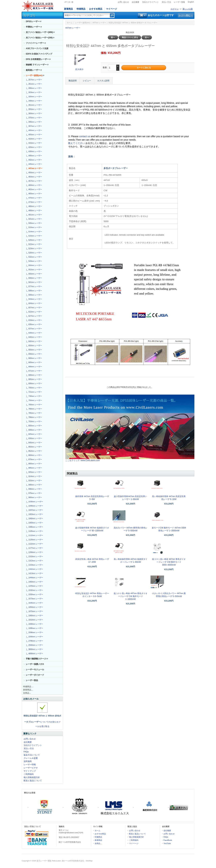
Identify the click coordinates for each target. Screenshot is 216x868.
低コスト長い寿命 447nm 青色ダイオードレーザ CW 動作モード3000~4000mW (169, 562)
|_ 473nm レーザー (34, 202)
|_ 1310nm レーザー (34, 556)
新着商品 (69, 9)
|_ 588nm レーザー (34, 291)
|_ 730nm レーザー (34, 396)
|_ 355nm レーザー (34, 109)
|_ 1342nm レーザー (34, 569)
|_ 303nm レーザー (34, 92)
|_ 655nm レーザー (34, 350)
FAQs (26, 752)
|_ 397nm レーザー (34, 126)
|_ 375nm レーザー (34, 118)
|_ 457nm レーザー (34, 181)
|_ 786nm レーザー (34, 417)
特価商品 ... (28, 687)
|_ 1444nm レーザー (34, 578)
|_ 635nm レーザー (34, 324)
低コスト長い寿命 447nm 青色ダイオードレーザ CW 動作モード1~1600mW (131, 596)
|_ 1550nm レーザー (34, 594)
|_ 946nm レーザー (34, 489)
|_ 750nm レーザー (34, 400)
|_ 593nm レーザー (34, 299)
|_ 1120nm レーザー (34, 540)
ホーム (70, 23)
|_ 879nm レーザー (34, 459)
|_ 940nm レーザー (34, 485)
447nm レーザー (99, 23)
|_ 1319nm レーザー (34, 565)
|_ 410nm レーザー (34, 139)
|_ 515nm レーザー (34, 236)
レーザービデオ (31, 768)
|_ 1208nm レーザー (34, 552)
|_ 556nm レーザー (34, 278)
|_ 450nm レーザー (34, 172)
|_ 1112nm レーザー (34, 535)
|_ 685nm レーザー (34, 379)
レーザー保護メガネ (35, 664)
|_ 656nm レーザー (34, 354)
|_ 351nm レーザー (34, 105)
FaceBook (168, 840)
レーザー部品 (32, 680)
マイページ (111, 9)
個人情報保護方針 (32, 777)
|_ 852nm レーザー (34, 451)
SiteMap (89, 861)
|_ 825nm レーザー (34, 434)
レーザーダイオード (35, 675)
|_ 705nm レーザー (34, 388)
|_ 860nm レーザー (34, 455)
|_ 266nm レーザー (34, 88)
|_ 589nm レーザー (34, 295)
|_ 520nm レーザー (34, 240)
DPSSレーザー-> (34, 21)
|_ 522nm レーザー (34, 244)
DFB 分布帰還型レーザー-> (38, 59)
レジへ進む (185, 15)
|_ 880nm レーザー (34, 464)
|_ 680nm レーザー (34, 375)
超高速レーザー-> (34, 70)
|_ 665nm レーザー (34, 362)
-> (35, 75)
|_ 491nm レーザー (34, 215)
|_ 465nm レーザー (34, 194)
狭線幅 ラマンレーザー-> (37, 65)
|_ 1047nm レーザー (34, 510)
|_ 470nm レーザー (34, 198)
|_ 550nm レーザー (34, 265)
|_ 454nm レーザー (34, 177)
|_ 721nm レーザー (34, 392)
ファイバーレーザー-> (36, 43)
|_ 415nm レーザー (34, 143)
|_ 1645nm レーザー (34, 603)
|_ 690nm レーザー (34, 383)
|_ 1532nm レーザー (34, 590)
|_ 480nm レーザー (34, 206)
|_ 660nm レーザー (34, 358)
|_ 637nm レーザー (34, 329)
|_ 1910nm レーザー (34, 620)
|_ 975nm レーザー (34, 493)
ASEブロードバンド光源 (37, 48)
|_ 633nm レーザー (34, 320)
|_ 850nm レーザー (34, 447)
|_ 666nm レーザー (34, 367)
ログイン (175, 9)
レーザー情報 (179, 2)
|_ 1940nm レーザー (34, 624)
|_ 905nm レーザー (34, 472)
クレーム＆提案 (31, 758)
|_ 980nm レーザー (34, 497)
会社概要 (136, 2)
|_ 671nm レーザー (34, 371)
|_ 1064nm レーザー (34, 523)
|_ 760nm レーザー (34, 405)
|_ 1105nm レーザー (34, 531)
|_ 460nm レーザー (34, 185)
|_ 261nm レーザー (34, 84)
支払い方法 (166, 2)
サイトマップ (30, 771)
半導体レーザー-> (34, 27)
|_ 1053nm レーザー (34, 514)
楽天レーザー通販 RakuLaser (49, 861)
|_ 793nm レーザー (34, 421)
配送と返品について (33, 781)
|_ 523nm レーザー (34, 248)
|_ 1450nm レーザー (34, 582)
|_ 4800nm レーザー (34, 653)
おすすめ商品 (96, 9)
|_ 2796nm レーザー (34, 641)
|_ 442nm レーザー (34, 160)
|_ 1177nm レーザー (34, 548)
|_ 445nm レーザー (34, 164)
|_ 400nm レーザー (34, 130)
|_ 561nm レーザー (34, 282)
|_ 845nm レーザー (34, 443)
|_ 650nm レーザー (34, 345)
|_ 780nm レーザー (34, 409)
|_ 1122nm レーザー (34, 544)
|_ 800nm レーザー (34, 426)
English (191, 2)
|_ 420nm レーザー (34, 147)
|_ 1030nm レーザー (34, 502)
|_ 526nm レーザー (34, 253)
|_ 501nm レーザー (34, 219)
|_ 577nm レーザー (34, 286)
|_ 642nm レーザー (34, 341)
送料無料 (28, 761)
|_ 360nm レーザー (34, 113)
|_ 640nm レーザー (34, 337)
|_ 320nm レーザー (34, 97)
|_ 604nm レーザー (34, 303)
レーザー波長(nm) (83, 23)
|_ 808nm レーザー (34, 430)
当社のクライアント (150, 2)
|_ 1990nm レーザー (34, 628)
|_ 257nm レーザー (34, 80)
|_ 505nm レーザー (34, 223)
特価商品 (81, 9)
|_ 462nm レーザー (34, 189)
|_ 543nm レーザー (34, 261)
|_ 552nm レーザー (34, 270)
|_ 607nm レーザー (34, 308)
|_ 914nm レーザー (34, 476)
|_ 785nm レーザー (34, 413)
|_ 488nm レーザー (34, 210)
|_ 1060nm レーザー (34, 518)
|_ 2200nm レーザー (34, 637)
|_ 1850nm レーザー (34, 607)
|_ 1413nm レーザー (34, 573)
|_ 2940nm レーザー (34, 645)
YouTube (167, 843)
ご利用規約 (29, 774)
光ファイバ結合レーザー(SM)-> (40, 38)
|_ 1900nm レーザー (34, 616)
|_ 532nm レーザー (34, 257)
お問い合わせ (123, 2)
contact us (85, 136)
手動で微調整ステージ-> (37, 659)
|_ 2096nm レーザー (34, 632)
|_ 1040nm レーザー (34, 506)
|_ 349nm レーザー (34, 101)
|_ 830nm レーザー (34, 438)
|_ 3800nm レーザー (34, 649)
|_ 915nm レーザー (34, 480)
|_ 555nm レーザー (34, 274)
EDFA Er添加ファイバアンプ (39, 54)
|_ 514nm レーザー (34, 232)
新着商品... (28, 690)
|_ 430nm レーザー (34, 151)
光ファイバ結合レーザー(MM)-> (40, 32)
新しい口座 (188, 9)
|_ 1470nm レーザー (34, 586)
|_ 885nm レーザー (34, 468)
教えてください (76, 143)
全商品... (27, 693)
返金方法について (32, 755)
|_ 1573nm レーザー (34, 599)
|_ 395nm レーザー (34, 122)
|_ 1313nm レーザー (34, 561)
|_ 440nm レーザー (34, 156)
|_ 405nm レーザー (34, 135)
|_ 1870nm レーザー (34, 611)
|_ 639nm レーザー (34, 333)
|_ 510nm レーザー (34, 227)
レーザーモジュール (35, 670)
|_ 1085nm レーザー (34, 527)
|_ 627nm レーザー (34, 316)
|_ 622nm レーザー (34, 312)
